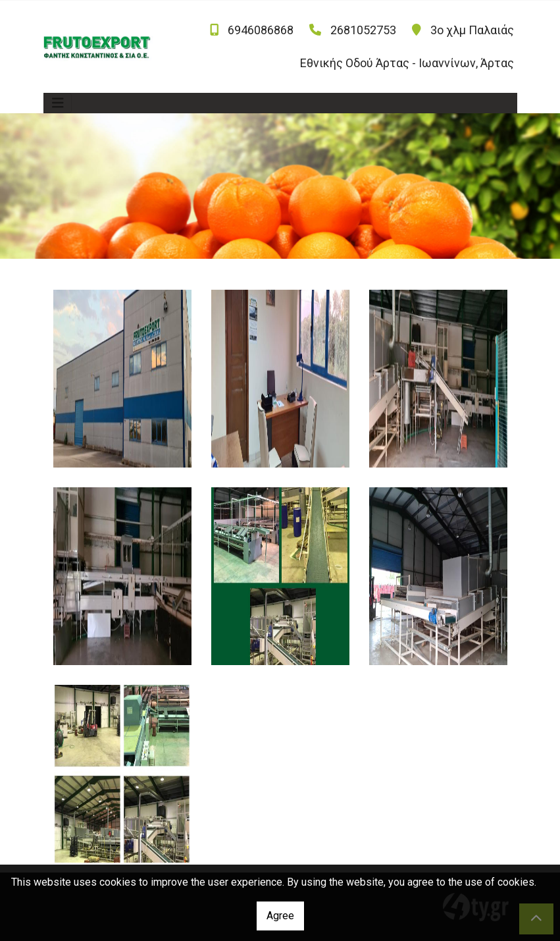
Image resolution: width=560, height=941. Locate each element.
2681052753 (363, 30)
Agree (280, 916)
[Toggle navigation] (58, 103)
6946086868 (261, 30)
